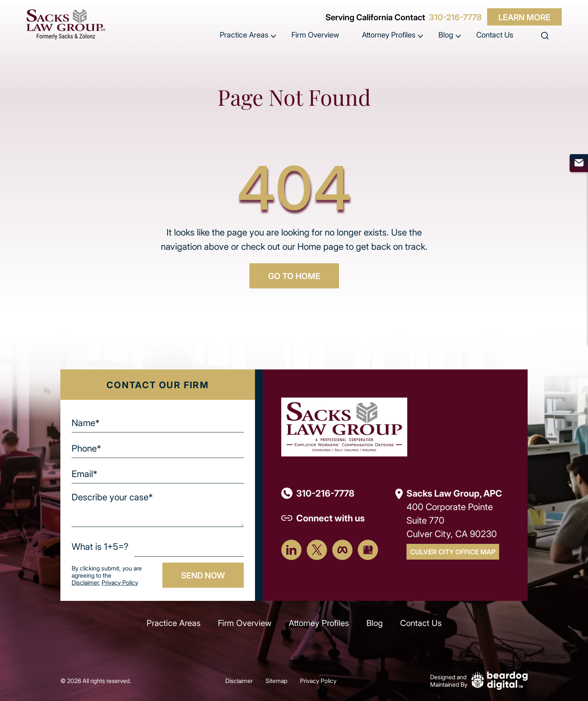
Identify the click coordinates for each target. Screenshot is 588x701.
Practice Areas (244, 35)
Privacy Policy (120, 582)
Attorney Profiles (389, 35)
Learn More (524, 17)
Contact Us (495, 35)
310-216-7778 (455, 17)
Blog (446, 35)
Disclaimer (85, 582)
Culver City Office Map (453, 552)
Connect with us (331, 518)
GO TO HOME (294, 276)
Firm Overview (315, 35)
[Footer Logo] (344, 426)
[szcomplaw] (66, 24)
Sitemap (276, 681)
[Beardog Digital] (499, 680)
